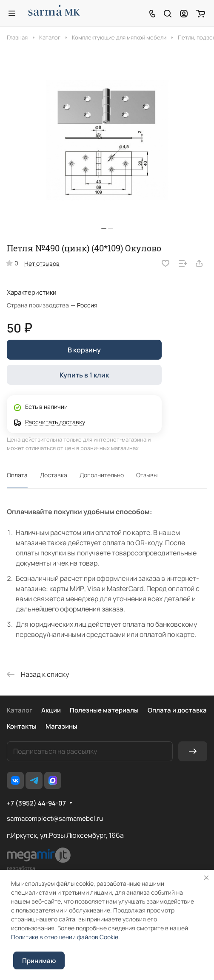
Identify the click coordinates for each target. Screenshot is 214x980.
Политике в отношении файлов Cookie (65, 937)
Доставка (54, 475)
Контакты (22, 726)
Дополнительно (102, 475)
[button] (104, 229)
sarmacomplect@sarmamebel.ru (55, 818)
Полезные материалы (104, 710)
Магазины (61, 726)
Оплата (17, 475)
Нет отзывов (42, 263)
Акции (51, 710)
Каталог (20, 710)
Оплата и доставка (177, 710)
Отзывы (147, 475)
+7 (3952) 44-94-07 (36, 803)
